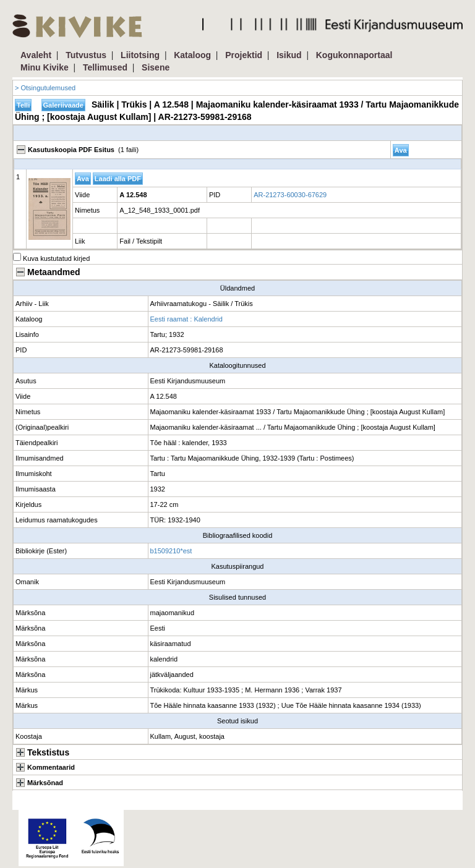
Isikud (289, 55)
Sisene (156, 67)
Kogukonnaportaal (354, 55)
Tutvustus (86, 55)
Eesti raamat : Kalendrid (186, 319)
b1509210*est (171, 551)
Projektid (244, 55)
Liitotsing (140, 55)
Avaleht (36, 55)
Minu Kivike (45, 67)
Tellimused (105, 67)
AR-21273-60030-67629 (290, 195)
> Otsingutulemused (45, 88)
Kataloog (192, 55)
